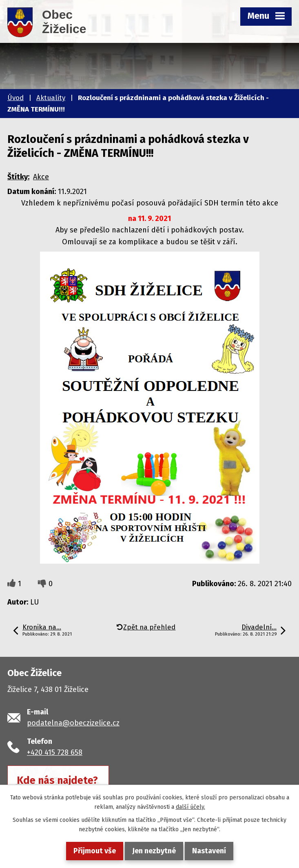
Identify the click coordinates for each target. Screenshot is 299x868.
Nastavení (209, 851)
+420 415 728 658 (55, 752)
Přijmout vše (95, 851)
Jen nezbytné (154, 851)
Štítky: (18, 177)
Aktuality (51, 98)
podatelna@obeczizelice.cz (73, 723)
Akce (41, 177)
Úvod (16, 98)
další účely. (190, 807)
